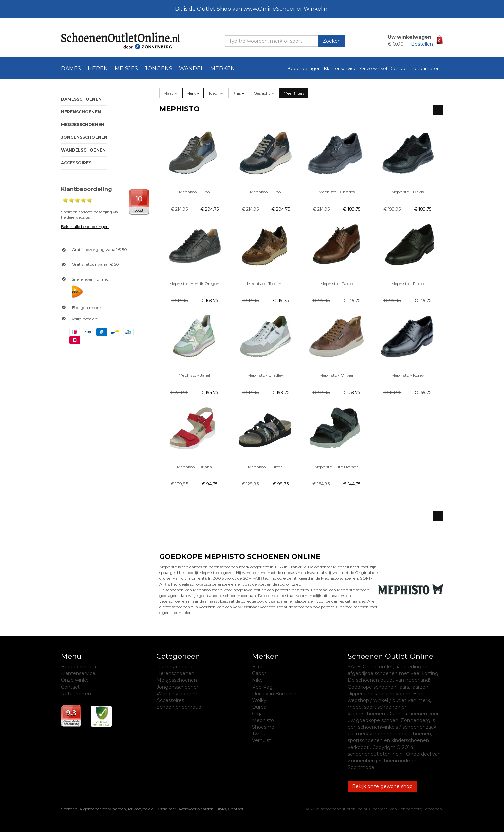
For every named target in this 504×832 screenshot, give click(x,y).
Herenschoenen (81, 112)
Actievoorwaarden (196, 809)
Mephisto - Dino (194, 192)
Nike (257, 680)
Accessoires (76, 163)
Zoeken (332, 41)
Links (221, 809)
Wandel (191, 69)
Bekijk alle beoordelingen (85, 226)
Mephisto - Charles (337, 192)
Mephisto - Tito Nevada (336, 467)
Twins (259, 734)
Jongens (159, 69)
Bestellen (422, 44)
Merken (223, 69)
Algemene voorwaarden (103, 809)
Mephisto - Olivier (336, 375)
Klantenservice (340, 68)
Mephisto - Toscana (265, 283)
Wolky (259, 700)
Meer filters (294, 93)
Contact (399, 68)
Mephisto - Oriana (195, 467)
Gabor (259, 673)
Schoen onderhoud (179, 707)
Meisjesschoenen (83, 125)
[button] (170, 93)
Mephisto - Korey (408, 375)
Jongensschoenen (84, 137)
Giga (257, 714)
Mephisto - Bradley (265, 375)
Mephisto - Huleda (265, 467)
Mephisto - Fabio (336, 283)
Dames (71, 69)
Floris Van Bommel (274, 694)
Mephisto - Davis (407, 192)
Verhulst (262, 740)
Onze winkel (373, 68)
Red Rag (262, 687)
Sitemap (69, 809)
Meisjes (126, 69)
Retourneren (426, 68)
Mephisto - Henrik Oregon (194, 283)
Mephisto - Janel (194, 375)
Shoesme (263, 727)
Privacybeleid (141, 809)
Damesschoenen (81, 99)
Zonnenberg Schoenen (420, 809)
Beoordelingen (304, 68)
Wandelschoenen (83, 150)
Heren (98, 69)
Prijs (238, 93)
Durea (259, 707)
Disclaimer (166, 809)
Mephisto (263, 720)
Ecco (258, 667)
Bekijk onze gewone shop (382, 786)
